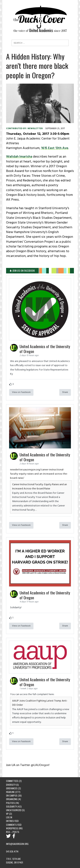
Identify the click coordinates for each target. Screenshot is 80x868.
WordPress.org (14, 828)
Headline (10, 792)
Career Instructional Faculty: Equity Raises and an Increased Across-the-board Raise (40, 487)
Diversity (11, 785)
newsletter (35, 129)
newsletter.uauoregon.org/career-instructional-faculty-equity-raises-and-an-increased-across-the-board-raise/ (39, 474)
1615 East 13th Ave (55, 148)
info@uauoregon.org (17, 844)
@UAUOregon (40, 765)
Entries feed (12, 821)
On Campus (12, 795)
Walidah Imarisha (19, 157)
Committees (12, 781)
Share (65, 392)
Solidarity (11, 806)
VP (7, 814)
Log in (9, 817)
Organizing (12, 799)
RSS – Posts (13, 832)
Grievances (12, 788)
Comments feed (14, 825)
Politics (10, 803)
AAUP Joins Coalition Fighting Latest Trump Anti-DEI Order (40, 703)
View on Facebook (21, 392)
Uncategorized (14, 810)
